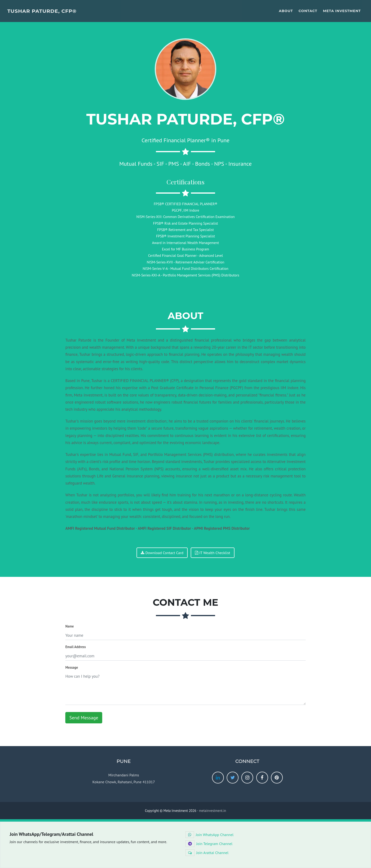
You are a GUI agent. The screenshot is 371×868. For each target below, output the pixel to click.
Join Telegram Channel (209, 844)
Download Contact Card (162, 553)
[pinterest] (277, 778)
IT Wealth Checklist (213, 553)
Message (72, 667)
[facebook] (262, 778)
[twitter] (233, 778)
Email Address (75, 647)
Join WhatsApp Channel (210, 835)
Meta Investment (342, 11)
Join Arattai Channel (207, 853)
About (286, 11)
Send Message (84, 718)
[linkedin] (218, 778)
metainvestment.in (213, 811)
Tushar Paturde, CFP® (42, 11)
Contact (308, 11)
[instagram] (247, 778)
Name (70, 626)
